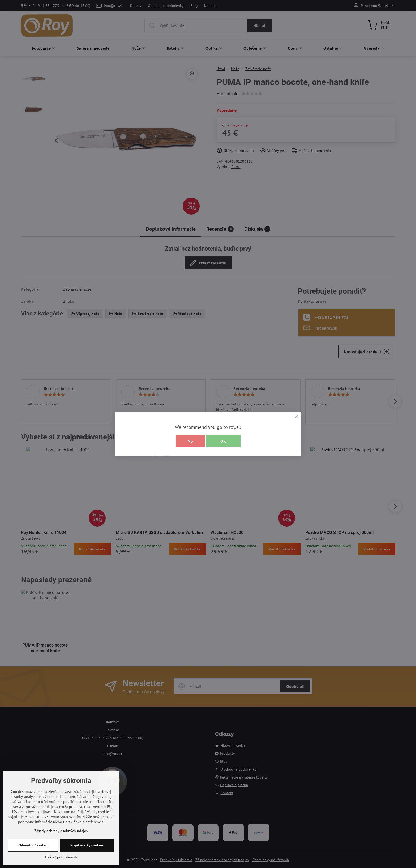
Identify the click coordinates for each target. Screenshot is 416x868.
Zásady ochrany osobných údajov (61, 831)
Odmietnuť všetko (33, 845)
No (190, 441)
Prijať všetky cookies (87, 845)
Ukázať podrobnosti (61, 857)
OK (223, 441)
